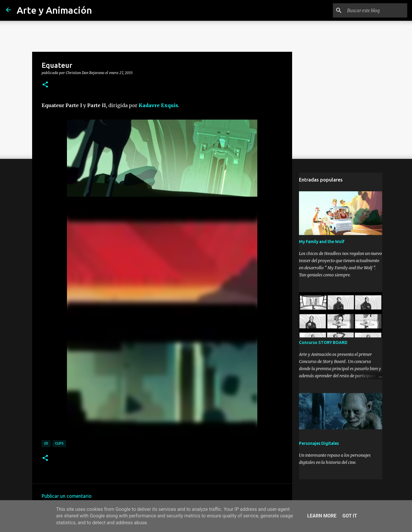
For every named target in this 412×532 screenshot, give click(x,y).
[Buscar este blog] (376, 10)
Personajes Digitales (319, 443)
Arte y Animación (54, 10)
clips (59, 443)
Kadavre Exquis (158, 105)
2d (46, 443)
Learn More (322, 516)
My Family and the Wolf (322, 242)
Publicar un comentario (67, 496)
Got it (350, 516)
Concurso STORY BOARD (323, 342)
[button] (45, 85)
